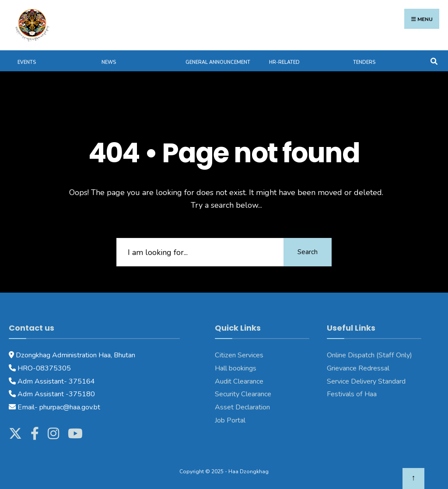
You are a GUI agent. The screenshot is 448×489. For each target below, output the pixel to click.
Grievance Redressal (358, 368)
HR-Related (284, 62)
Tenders (364, 62)
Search (308, 252)
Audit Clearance (239, 381)
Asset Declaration (242, 407)
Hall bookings (236, 368)
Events (27, 62)
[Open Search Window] (434, 61)
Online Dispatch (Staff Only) (369, 355)
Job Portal (230, 420)
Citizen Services (239, 355)
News (109, 62)
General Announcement (218, 62)
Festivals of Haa (352, 394)
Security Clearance (243, 394)
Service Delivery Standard (366, 381)
